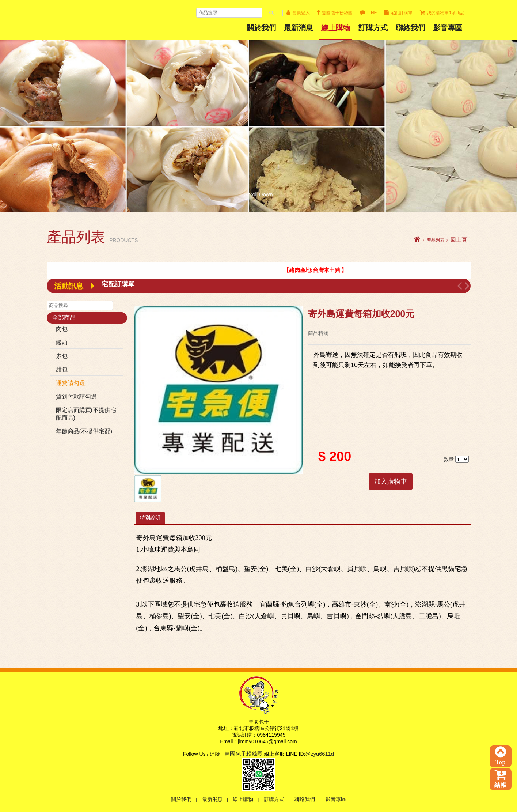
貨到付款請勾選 (76, 396)
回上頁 (459, 240)
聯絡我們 (410, 28)
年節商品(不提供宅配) (84, 431)
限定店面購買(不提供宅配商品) (86, 414)
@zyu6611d (320, 754)
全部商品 (64, 318)
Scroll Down (258, 193)
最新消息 (299, 28)
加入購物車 (391, 481)
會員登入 (298, 13)
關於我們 (261, 28)
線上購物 (336, 28)
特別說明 (150, 518)
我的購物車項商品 (442, 13)
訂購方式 (373, 28)
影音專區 (336, 799)
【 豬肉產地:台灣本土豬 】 (321, 270)
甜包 (62, 369)
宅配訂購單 (398, 13)
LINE (368, 13)
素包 (62, 356)
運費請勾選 (71, 383)
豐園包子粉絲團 (335, 13)
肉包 (62, 329)
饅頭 (62, 342)
